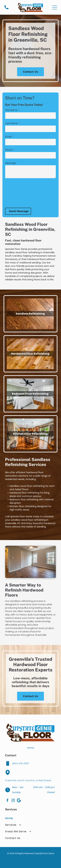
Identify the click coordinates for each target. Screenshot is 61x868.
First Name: (12, 110)
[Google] (19, 801)
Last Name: (12, 123)
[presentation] (19, 193)
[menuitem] (30, 818)
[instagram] (13, 801)
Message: (11, 163)
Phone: (9, 150)
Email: (9, 137)
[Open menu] (55, 7)
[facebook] (7, 801)
